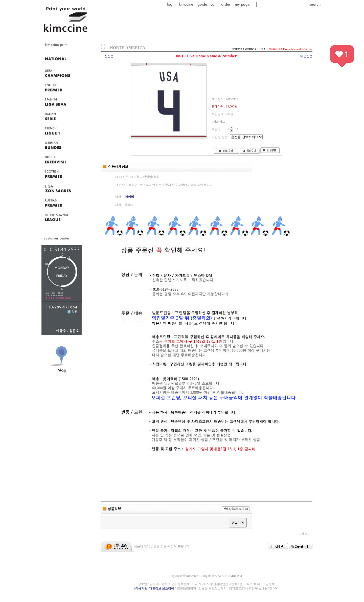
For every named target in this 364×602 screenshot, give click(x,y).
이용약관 (141, 588)
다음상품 (306, 56)
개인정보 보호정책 (162, 588)
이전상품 (107, 56)
